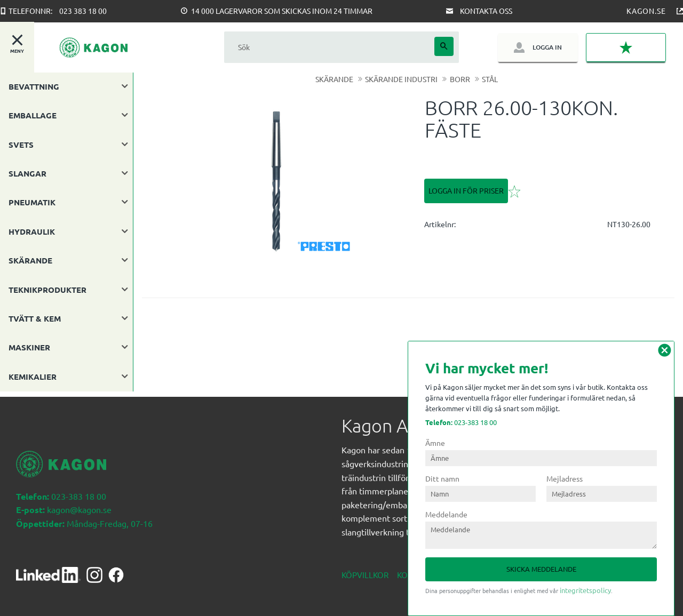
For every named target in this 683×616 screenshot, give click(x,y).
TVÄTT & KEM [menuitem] (35, 318)
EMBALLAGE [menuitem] (33, 115)
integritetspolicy (585, 590)
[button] (626, 47)
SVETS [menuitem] (21, 145)
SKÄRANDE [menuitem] (30, 260)
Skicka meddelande (541, 569)
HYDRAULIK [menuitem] (32, 231)
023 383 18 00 (83, 11)
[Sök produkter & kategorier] (329, 47)
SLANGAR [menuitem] (27, 173)
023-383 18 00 (461, 422)
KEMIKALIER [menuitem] (33, 377)
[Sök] (444, 46)
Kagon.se (646, 11)
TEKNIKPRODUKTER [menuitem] (47, 290)
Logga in (547, 47)
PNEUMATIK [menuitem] (32, 202)
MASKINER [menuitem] (29, 347)
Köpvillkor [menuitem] (365, 569)
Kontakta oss (486, 11)
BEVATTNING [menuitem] (34, 86)
